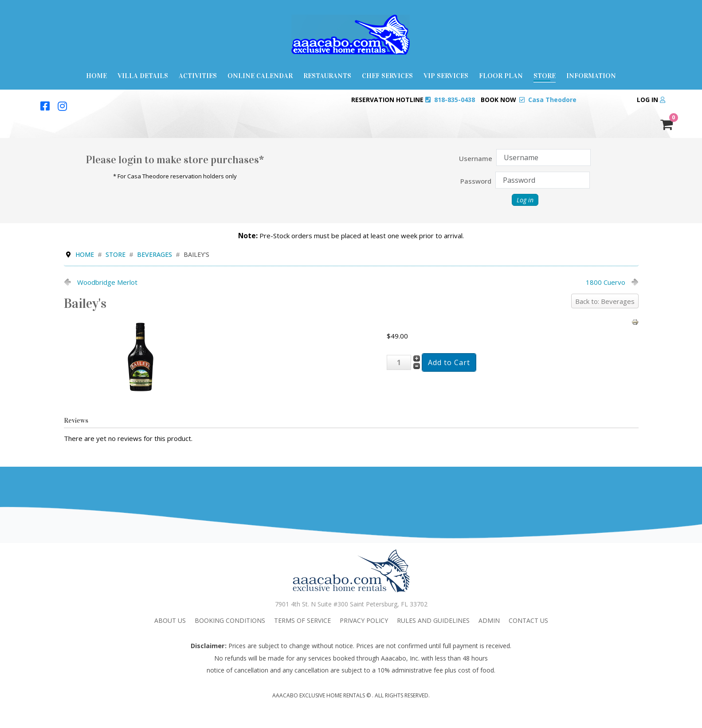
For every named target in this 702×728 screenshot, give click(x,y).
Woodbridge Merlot (107, 282)
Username (476, 158)
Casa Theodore (552, 100)
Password (476, 181)
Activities (198, 76)
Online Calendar (260, 76)
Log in (651, 100)
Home (96, 76)
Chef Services (387, 76)
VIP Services (446, 76)
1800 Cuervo (606, 282)
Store (545, 76)
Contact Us (528, 620)
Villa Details (143, 76)
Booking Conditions (230, 620)
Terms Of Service (302, 620)
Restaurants (327, 76)
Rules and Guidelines (433, 620)
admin (489, 620)
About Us (170, 620)
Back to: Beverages (605, 301)
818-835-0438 (455, 100)
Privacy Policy (364, 620)
